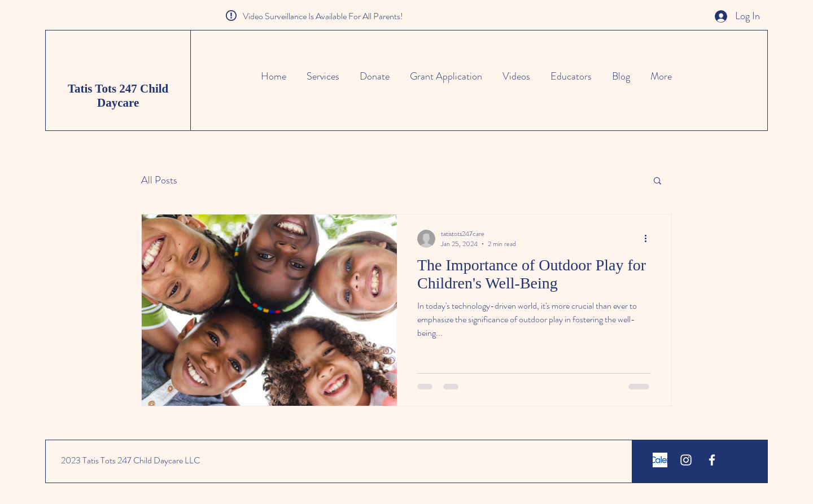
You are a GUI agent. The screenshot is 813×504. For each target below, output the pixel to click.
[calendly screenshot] (660, 460)
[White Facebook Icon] (712, 460)
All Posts (159, 180)
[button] (657, 181)
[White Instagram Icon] (686, 460)
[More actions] (649, 239)
